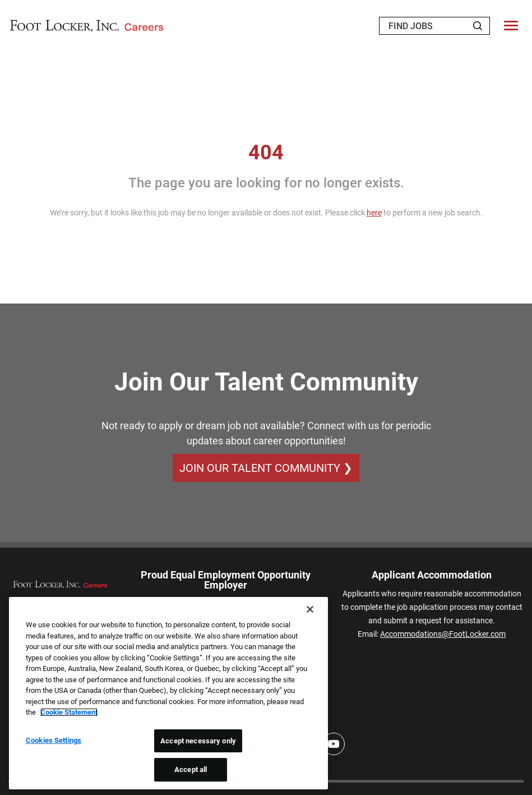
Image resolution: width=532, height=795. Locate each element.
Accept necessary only (198, 741)
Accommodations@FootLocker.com (443, 634)
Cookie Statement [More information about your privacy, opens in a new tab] (69, 712)
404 (266, 153)
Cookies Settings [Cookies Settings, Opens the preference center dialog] (54, 740)
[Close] (310, 609)
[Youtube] (334, 744)
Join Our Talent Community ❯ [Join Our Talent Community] (266, 468)
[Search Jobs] (478, 26)
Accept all (191, 769)
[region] (168, 693)
